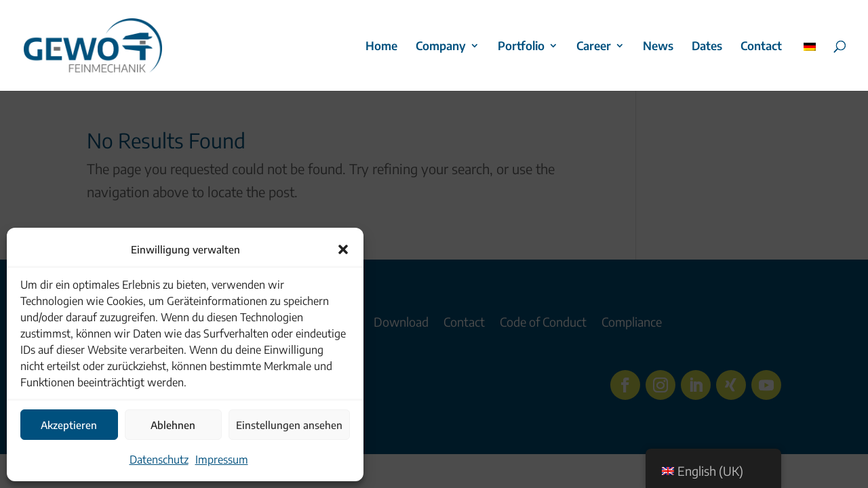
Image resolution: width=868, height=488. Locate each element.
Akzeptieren (69, 425)
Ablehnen (173, 425)
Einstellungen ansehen (289, 425)
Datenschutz (159, 460)
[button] (343, 249)
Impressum (222, 460)
